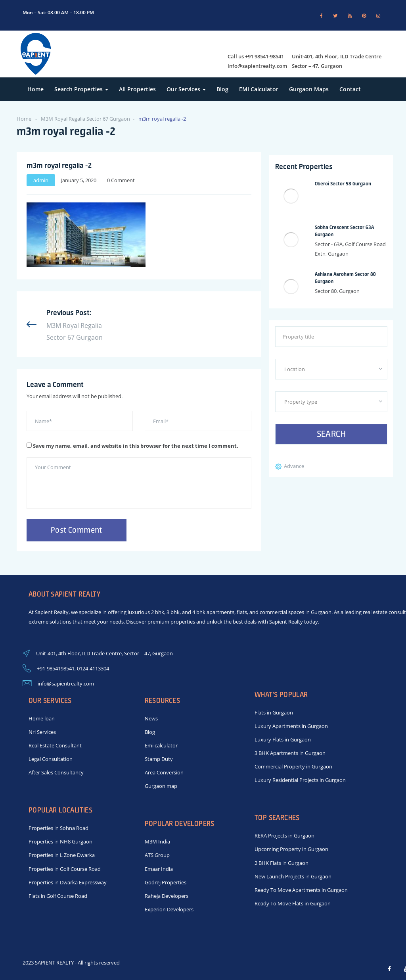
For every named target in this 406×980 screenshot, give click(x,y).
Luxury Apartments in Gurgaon (291, 726)
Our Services (186, 89)
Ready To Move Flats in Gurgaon (293, 903)
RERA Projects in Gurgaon (284, 836)
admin (41, 180)
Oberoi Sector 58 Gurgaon (343, 184)
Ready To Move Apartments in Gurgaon (301, 890)
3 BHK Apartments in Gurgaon (290, 753)
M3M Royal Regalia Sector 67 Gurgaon (85, 119)
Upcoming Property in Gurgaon (291, 849)
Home (35, 89)
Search (331, 434)
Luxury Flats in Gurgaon (283, 739)
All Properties (137, 89)
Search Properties (81, 89)
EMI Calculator (259, 89)
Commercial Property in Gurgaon (293, 766)
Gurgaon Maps (309, 89)
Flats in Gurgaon (274, 712)
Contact (350, 89)
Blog (222, 89)
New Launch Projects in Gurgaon (293, 876)
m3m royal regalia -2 (59, 165)
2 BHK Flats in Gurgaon (282, 863)
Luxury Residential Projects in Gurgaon (300, 780)
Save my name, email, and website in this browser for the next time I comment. (136, 446)
